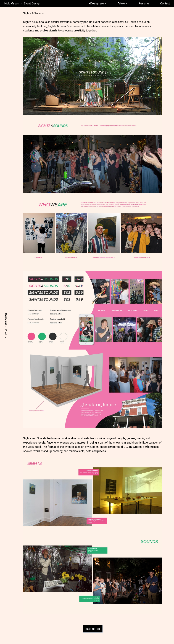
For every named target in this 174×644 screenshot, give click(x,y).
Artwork (122, 3)
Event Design (32, 3)
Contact (165, 3)
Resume (144, 3)
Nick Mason (12, 3)
